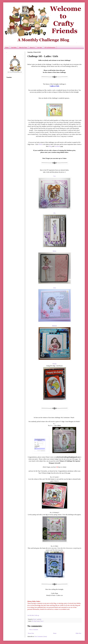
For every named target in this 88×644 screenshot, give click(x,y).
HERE (40, 144)
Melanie (54, 326)
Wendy (54, 364)
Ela (54, 213)
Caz (54, 176)
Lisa (54, 288)
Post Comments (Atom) (41, 636)
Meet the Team (23, 48)
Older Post (78, 633)
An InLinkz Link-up (33, 615)
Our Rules (14, 48)
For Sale (40, 48)
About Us (32, 48)
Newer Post (31, 633)
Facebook (57, 146)
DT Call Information (50, 48)
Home (7, 48)
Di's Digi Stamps (36, 621)
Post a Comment (34, 630)
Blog (50, 146)
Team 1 (42, 621)
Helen (54, 251)
